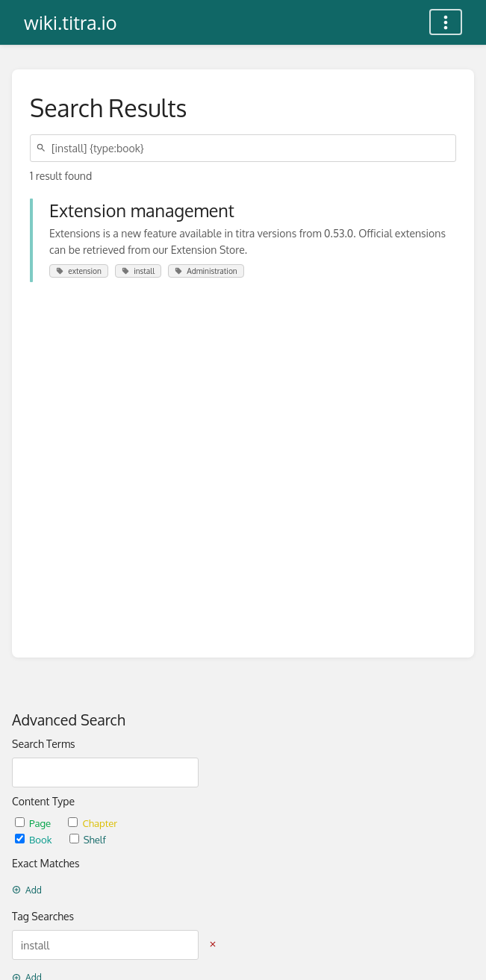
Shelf (88, 839)
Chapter (93, 823)
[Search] (43, 148)
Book (35, 839)
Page (34, 823)
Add (27, 890)
